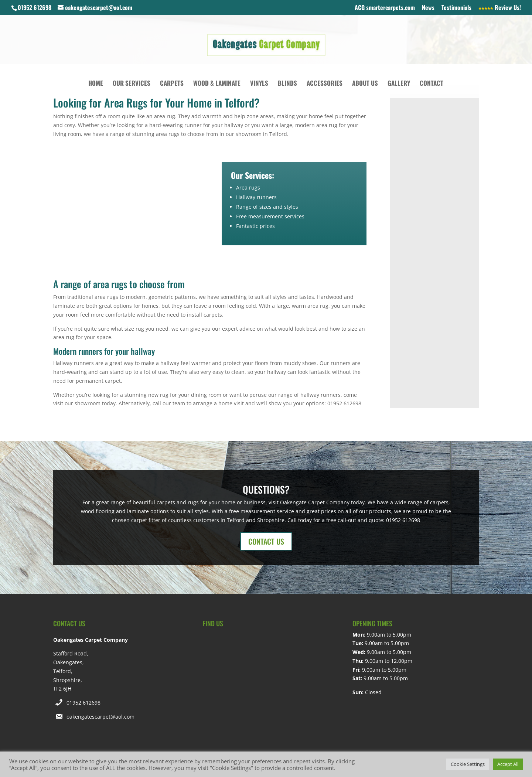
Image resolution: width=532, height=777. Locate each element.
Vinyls (259, 84)
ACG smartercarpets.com (385, 8)
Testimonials (456, 8)
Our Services (132, 84)
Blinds (287, 84)
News (428, 8)
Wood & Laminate (217, 84)
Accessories (325, 84)
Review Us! (500, 8)
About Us (365, 84)
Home (96, 84)
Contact (432, 84)
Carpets (172, 84)
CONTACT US (266, 541)
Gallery (399, 84)
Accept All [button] (508, 764)
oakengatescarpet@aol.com (100, 717)
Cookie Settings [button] (468, 764)
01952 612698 (83, 703)
